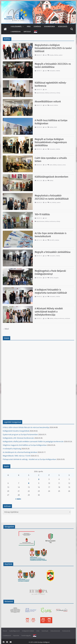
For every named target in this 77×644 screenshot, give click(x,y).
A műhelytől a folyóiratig (12, 449)
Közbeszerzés (63, 26)
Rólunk (5, 631)
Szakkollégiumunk (14, 631)
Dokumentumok (49, 26)
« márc (18, 499)
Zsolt (46, 55)
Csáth (51, 165)
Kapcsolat (27, 32)
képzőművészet (40, 93)
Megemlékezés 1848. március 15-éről (17, 456)
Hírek (29, 26)
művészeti (67, 318)
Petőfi (55, 127)
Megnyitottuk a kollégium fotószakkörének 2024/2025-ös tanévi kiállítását (53, 48)
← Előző (6, 329)
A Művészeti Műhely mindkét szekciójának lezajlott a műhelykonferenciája (49, 312)
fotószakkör (52, 71)
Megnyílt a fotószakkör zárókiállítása (53, 252)
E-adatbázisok (16, 32)
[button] (23, 26)
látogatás (56, 278)
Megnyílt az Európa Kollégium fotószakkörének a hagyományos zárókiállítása (51, 142)
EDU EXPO (52, 240)
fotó (50, 202)
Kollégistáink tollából (28, 631)
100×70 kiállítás (42, 214)
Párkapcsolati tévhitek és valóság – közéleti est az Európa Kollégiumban (29, 459)
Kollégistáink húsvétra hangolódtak (16, 431)
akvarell (51, 105)
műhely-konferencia (59, 318)
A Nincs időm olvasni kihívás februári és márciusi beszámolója (26, 427)
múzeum (60, 165)
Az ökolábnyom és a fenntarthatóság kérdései (20, 452)
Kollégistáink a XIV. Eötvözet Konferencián (18, 438)
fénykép (51, 55)
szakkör (61, 55)
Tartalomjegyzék (26, 636)
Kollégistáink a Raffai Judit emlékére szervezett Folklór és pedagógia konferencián (33, 442)
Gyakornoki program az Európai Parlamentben (20, 435)
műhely (58, 93)
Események (37, 26)
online (64, 165)
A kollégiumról (16, 26)
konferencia (53, 93)
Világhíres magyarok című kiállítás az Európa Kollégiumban (25, 445)
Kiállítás (56, 55)
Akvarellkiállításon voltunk (48, 102)
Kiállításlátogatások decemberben (51, 177)
